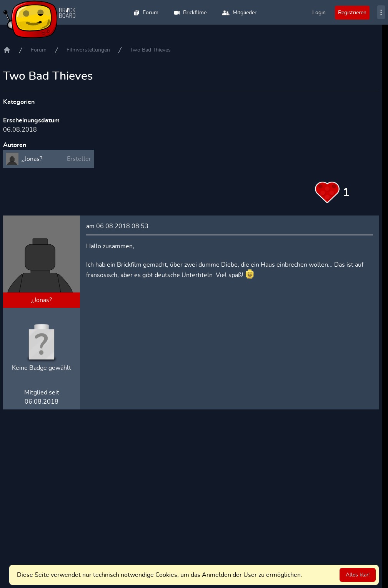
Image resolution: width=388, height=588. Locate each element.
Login (319, 13)
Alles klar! (358, 575)
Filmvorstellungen (88, 50)
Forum (146, 13)
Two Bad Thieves (150, 50)
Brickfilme (190, 13)
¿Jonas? (42, 300)
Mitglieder (239, 13)
